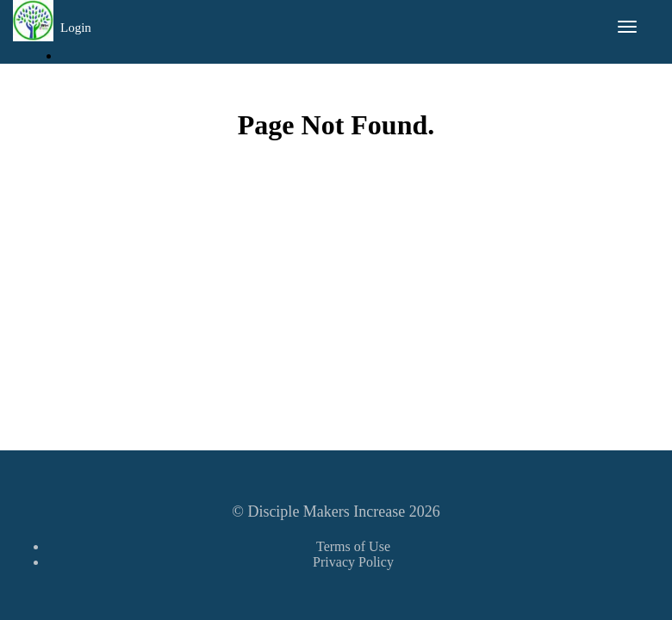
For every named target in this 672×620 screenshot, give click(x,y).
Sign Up (90, 83)
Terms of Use (353, 546)
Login (76, 28)
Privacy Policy (353, 562)
